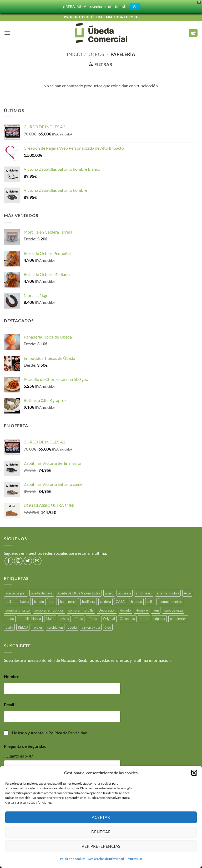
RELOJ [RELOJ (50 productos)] (23, 626)
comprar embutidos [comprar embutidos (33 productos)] (49, 609)
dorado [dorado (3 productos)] (125, 609)
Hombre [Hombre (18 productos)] (142, 609)
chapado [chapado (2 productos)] (136, 601)
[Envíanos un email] (37, 560)
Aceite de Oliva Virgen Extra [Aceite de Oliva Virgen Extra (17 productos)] (79, 592)
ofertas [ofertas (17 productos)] (93, 618)
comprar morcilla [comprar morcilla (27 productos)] (81, 609)
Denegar (101, 832)
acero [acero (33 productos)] (109, 592)
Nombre (13, 675)
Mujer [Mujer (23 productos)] (50, 618)
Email (10, 703)
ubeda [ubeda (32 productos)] (72, 626)
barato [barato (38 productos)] (39, 601)
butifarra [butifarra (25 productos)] (89, 601)
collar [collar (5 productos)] (151, 601)
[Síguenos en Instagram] (18, 560)
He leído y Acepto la (50, 732)
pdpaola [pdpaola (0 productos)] (159, 618)
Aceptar (101, 817)
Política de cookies (73, 859)
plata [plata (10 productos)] (9, 626)
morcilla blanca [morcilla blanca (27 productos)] (30, 618)
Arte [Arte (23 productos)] (187, 592)
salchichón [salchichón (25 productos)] (55, 626)
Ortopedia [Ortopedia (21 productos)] (127, 618)
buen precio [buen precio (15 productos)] (69, 601)
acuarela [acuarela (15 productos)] (125, 592)
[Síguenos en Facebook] (9, 560)
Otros (96, 53)
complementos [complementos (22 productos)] (171, 601)
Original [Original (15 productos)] (109, 618)
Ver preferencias (101, 846)
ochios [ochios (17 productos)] (64, 618)
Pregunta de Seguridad (26, 745)
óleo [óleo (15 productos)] (108, 626)
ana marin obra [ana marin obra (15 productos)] (168, 592)
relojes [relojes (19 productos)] (38, 626)
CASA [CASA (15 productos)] (120, 601)
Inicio (74, 53)
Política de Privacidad (68, 732)
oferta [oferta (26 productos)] (78, 618)
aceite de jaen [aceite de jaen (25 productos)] (16, 592)
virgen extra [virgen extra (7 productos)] (91, 626)
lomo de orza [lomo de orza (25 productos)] (173, 609)
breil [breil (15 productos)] (52, 601)
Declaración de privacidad (106, 859)
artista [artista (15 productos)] (11, 601)
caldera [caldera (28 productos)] (105, 601)
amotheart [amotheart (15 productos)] (144, 592)
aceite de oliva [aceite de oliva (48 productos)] (42, 592)
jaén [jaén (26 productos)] (156, 609)
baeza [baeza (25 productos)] (25, 601)
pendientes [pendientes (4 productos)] (178, 618)
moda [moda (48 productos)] (10, 618)
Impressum (134, 859)
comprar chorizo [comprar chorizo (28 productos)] (18, 609)
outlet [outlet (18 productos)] (144, 618)
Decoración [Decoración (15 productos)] (107, 609)
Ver (135, 6)
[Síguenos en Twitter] (28, 560)
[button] (194, 773)
